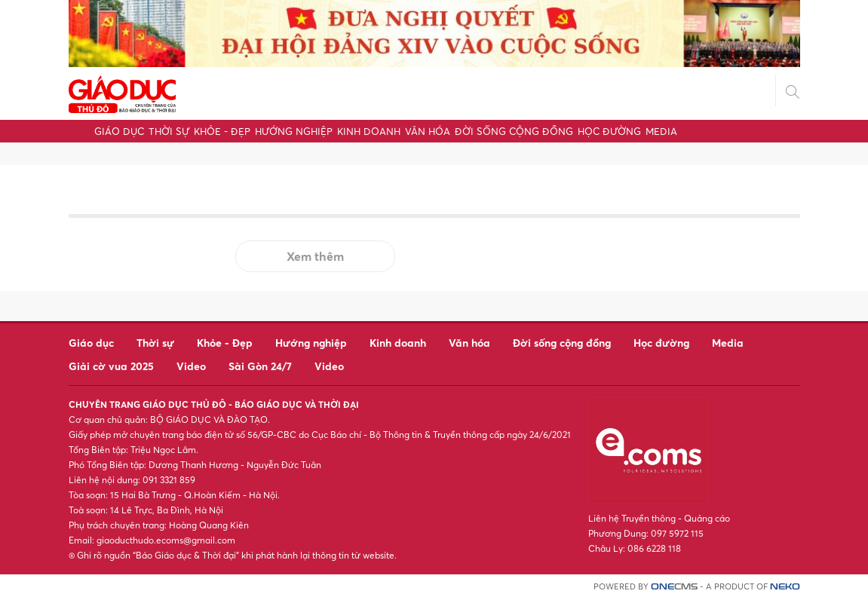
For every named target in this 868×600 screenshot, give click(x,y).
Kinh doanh (369, 131)
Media (661, 131)
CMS (674, 587)
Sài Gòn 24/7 (260, 366)
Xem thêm (315, 256)
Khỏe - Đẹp (222, 131)
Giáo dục (119, 131)
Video (191, 366)
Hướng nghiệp (294, 131)
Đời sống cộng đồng (514, 131)
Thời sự (169, 131)
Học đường (609, 131)
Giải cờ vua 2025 (111, 366)
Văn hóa (428, 131)
